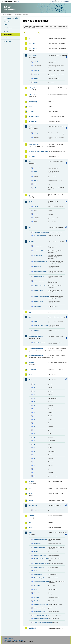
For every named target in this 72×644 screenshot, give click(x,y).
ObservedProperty (39, 578)
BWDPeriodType (38, 544)
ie (34, 430)
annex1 (36, 322)
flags (35, 172)
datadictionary (34, 116)
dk (35, 405)
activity (36, 133)
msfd (30, 494)
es (34, 416)
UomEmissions (38, 593)
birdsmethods (38, 256)
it (34, 434)
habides (31, 241)
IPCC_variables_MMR (40, 236)
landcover (32, 370)
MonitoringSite (38, 574)
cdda (30, 107)
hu (35, 426)
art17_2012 (33, 88)
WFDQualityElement (40, 612)
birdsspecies (37, 266)
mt (35, 448)
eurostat (32, 156)
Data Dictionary (17, 15)
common (32, 111)
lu (34, 441)
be (35, 388)
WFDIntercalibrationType (41, 604)
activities (36, 62)
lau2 (30, 379)
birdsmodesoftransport (40, 262)
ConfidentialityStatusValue (41, 559)
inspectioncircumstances (41, 325)
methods (36, 74)
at (34, 384)
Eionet (11, 15)
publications (33, 505)
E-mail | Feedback (9, 638)
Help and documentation (11, 18)
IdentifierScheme (39, 567)
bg (35, 391)
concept (36, 206)
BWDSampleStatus (39, 547)
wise (30, 533)
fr (34, 423)
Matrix (36, 571)
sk (34, 473)
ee (34, 409)
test (30, 523)
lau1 (30, 374)
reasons (36, 79)
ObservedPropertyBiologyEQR (41, 581)
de (35, 402)
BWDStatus (37, 552)
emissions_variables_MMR (41, 232)
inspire (31, 363)
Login (54, 1)
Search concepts (44, 33)
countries (37, 71)
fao (30, 161)
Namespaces (7, 41)
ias (30, 312)
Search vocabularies (31, 33)
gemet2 (31, 202)
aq (30, 38)
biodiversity (33, 102)
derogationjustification (40, 271)
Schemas (6, 31)
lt (34, 437)
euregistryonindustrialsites (38, 151)
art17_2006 (33, 55)
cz (34, 398)
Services (6, 38)
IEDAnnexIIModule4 (36, 356)
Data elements (8, 28)
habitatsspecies (38, 301)
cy (34, 395)
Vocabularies (8, 35)
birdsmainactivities (39, 251)
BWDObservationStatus (41, 539)
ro (34, 462)
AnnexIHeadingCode (40, 343)
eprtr (30, 126)
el (34, 412)
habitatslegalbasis (39, 281)
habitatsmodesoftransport (41, 297)
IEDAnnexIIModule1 (36, 336)
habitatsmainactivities (40, 286)
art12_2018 (33, 48)
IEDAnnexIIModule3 (36, 349)
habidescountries (39, 276)
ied (30, 317)
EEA (11, 1)
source (36, 214)
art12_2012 (33, 43)
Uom (35, 589)
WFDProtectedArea (39, 608)
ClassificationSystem (40, 555)
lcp (30, 489)
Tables (5, 25)
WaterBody (37, 601)
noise (31, 500)
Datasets (6, 21)
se (34, 465)
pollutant (36, 330)
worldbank (32, 628)
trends (36, 82)
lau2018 (31, 482)
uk (35, 476)
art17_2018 (33, 95)
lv (34, 444)
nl (34, 451)
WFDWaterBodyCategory (41, 615)
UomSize (36, 597)
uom (30, 528)
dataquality (33, 121)
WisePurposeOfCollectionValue (41, 622)
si (34, 469)
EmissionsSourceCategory (41, 564)
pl (34, 455)
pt (34, 458)
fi (34, 419)
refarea (36, 180)
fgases (31, 195)
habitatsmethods (39, 291)
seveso (31, 516)
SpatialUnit (37, 586)
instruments (37, 306)
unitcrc (36, 188)
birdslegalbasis (38, 246)
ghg (30, 227)
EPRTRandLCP (34, 144)
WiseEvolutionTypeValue (41, 619)
